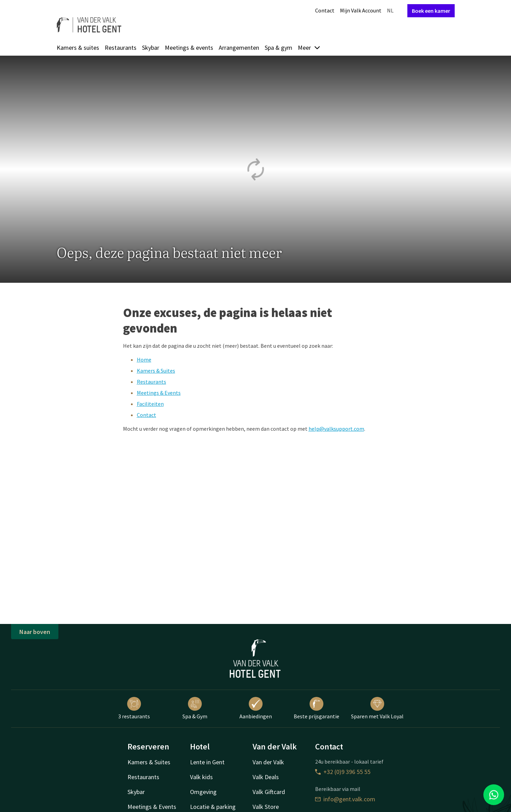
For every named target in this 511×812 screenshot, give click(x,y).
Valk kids (201, 777)
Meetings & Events (159, 393)
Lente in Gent (207, 762)
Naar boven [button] (35, 632)
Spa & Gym (195, 708)
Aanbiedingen (256, 708)
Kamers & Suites (156, 371)
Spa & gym (278, 48)
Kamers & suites (78, 48)
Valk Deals (266, 777)
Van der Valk (268, 762)
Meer (309, 48)
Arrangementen (239, 48)
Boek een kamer (431, 11)
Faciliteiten (150, 404)
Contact (325, 10)
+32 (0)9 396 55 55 (343, 772)
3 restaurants (134, 708)
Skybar (151, 48)
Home (144, 360)
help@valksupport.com (336, 429)
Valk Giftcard (269, 792)
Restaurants (121, 48)
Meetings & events (189, 48)
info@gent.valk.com (345, 799)
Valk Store (266, 807)
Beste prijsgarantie (316, 708)
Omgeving (203, 792)
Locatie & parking (213, 807)
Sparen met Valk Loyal (377, 708)
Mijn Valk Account (361, 10)
